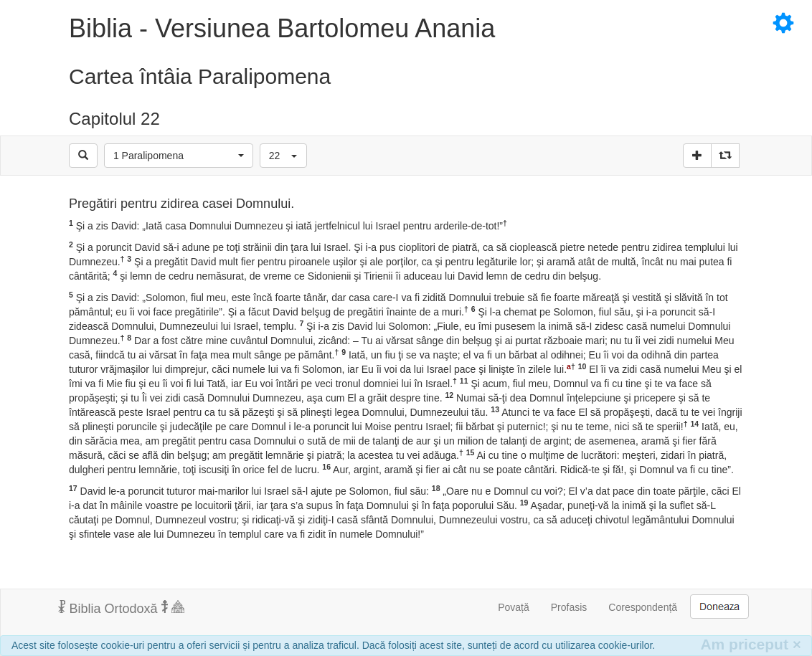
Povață (514, 607)
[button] (179, 156)
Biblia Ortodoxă (121, 608)
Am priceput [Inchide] (751, 644)
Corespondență (643, 607)
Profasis (569, 607)
